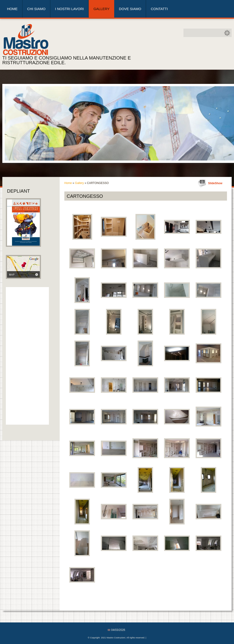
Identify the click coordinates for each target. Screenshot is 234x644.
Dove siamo (130, 9)
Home (12, 9)
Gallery (101, 9)
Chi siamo (36, 9)
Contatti (159, 9)
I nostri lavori (69, 9)
